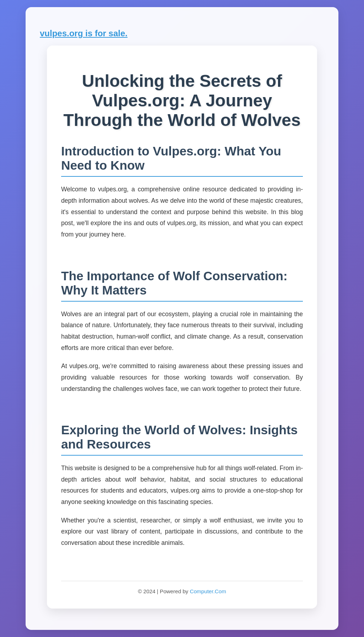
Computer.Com (208, 591)
